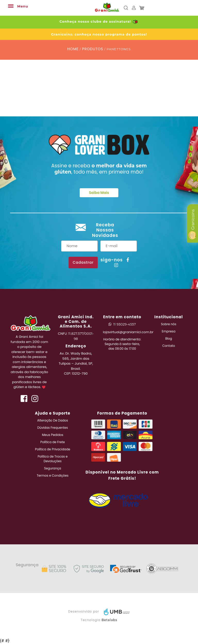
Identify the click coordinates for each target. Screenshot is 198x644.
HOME (73, 49)
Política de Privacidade (53, 449)
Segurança (53, 468)
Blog (169, 338)
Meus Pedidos (53, 435)
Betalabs (109, 620)
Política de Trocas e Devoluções (53, 459)
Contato (168, 346)
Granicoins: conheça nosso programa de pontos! (99, 34)
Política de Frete (53, 442)
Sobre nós (169, 324)
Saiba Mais (99, 193)
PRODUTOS (93, 49)
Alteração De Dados (53, 420)
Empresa (169, 331)
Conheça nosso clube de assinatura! (99, 21)
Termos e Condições (53, 475)
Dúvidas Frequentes (53, 428)
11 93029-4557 (125, 324)
